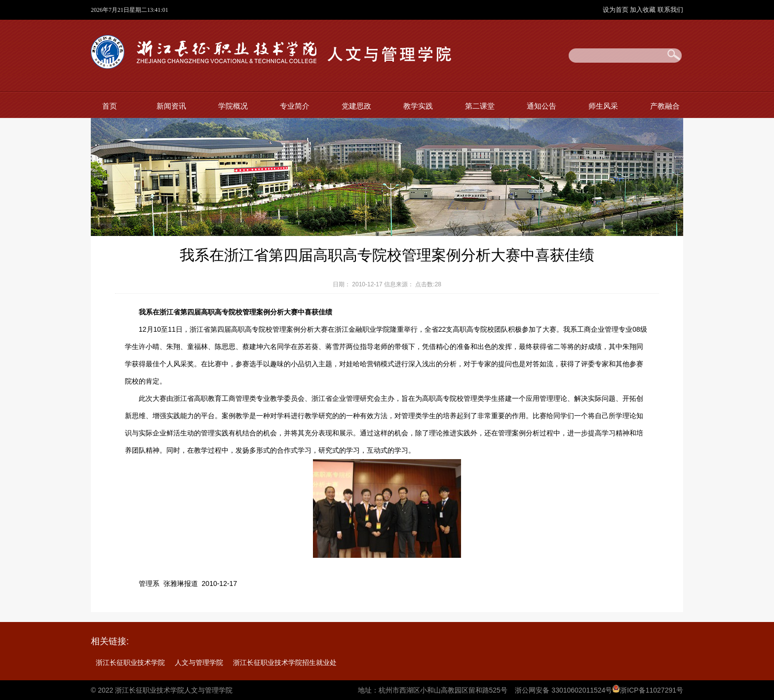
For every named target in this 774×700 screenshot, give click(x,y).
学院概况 (233, 106)
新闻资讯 (171, 106)
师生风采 (603, 106)
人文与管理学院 (199, 662)
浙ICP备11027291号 (652, 690)
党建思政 (356, 106)
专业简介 (295, 106)
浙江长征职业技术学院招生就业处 (285, 662)
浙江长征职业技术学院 (130, 662)
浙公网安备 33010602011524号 (563, 690)
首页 (110, 106)
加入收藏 (644, 10)
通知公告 (542, 106)
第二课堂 (480, 106)
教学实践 (418, 106)
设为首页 (617, 10)
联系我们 (670, 10)
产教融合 (665, 106)
